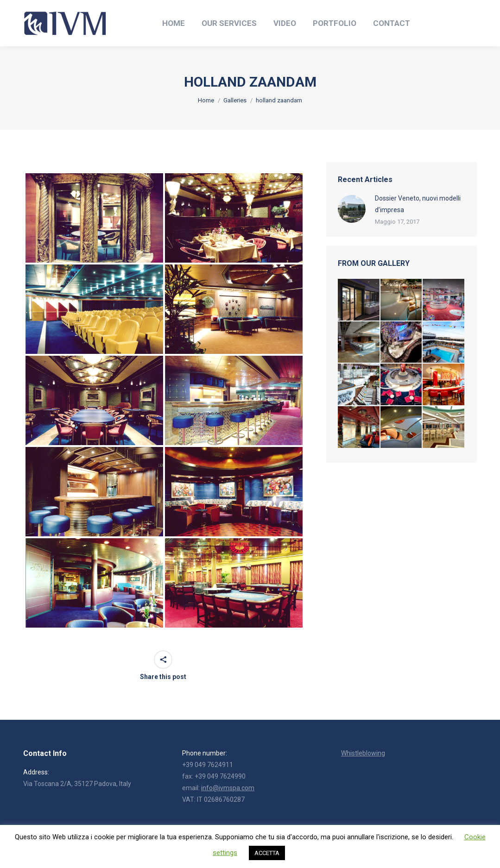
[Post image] (352, 209)
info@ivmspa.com (228, 788)
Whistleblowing (363, 753)
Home (206, 100)
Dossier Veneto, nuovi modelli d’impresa (418, 204)
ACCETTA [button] (267, 853)
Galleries (235, 100)
